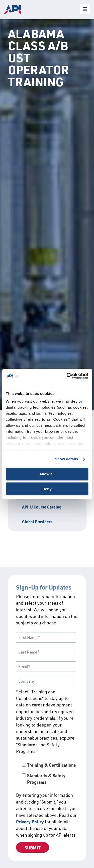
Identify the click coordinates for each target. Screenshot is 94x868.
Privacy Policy (30, 822)
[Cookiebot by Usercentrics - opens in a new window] (67, 376)
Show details (67, 459)
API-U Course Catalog (42, 507)
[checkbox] (47, 774)
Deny (47, 489)
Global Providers (37, 522)
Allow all (47, 474)
